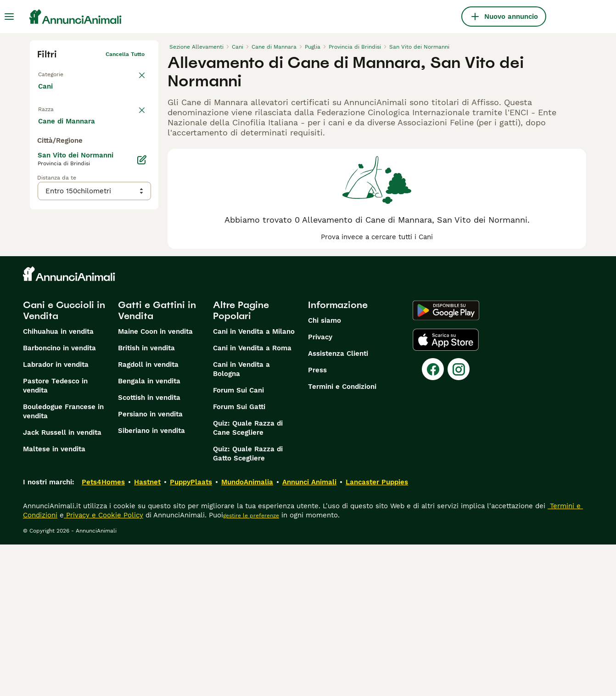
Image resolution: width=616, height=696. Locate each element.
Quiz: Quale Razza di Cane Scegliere (248, 579)
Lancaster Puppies (377, 634)
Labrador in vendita (56, 516)
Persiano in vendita (150, 566)
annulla (134, 113)
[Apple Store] (446, 491)
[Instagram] (459, 521)
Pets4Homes (103, 634)
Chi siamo (325, 472)
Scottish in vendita (149, 549)
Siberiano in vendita (151, 582)
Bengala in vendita (149, 533)
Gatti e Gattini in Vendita (157, 462)
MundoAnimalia (247, 634)
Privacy (320, 488)
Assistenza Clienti (338, 505)
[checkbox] (43, 158)
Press (317, 522)
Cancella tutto (125, 54)
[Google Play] (446, 462)
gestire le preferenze (251, 667)
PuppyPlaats (191, 634)
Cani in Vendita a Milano (254, 483)
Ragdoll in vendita (148, 516)
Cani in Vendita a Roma (252, 500)
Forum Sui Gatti (239, 558)
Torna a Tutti (55, 73)
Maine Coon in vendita (155, 483)
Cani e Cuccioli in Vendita (64, 462)
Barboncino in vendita (59, 500)
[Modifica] (142, 351)
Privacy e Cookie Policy (104, 667)
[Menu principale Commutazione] (9, 17)
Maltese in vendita (54, 601)
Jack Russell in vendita (62, 584)
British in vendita (146, 500)
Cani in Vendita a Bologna (241, 521)
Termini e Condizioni (342, 538)
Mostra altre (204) (76, 311)
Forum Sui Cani (238, 542)
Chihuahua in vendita (58, 483)
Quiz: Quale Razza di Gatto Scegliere (248, 605)
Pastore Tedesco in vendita (55, 537)
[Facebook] (433, 521)
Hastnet (147, 634)
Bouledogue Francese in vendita (63, 563)
